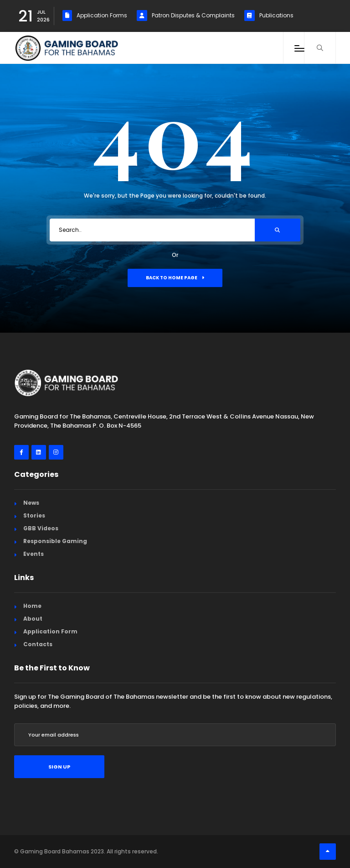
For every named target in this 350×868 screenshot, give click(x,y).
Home (32, 606)
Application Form (50, 631)
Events (33, 554)
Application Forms (95, 16)
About (33, 619)
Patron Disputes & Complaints (186, 16)
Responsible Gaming (55, 541)
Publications (269, 16)
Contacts (38, 644)
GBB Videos (41, 528)
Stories (34, 515)
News (31, 503)
